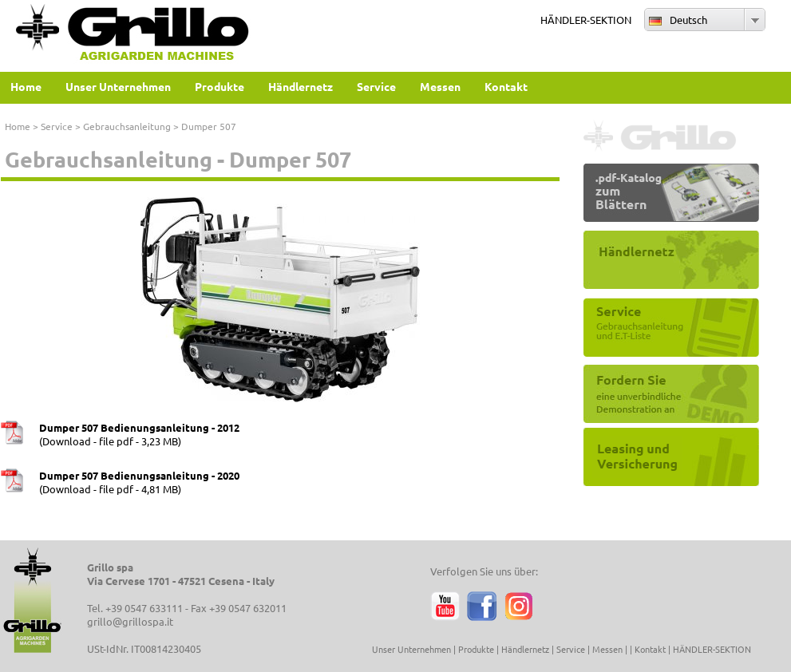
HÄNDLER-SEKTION (586, 20)
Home (18, 126)
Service (57, 126)
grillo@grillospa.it (130, 621)
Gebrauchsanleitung (127, 126)
